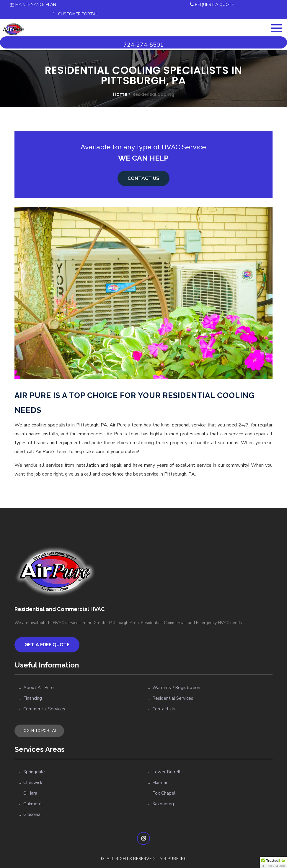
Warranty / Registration (176, 688)
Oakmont (33, 804)
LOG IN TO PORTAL (39, 731)
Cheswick (33, 783)
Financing (33, 698)
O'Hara (30, 793)
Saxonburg (163, 804)
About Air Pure (39, 688)
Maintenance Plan (36, 5)
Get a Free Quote (47, 645)
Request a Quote (214, 5)
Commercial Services (44, 709)
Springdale (34, 772)
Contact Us (164, 709)
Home (120, 94)
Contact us (143, 178)
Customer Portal (78, 14)
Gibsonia (32, 814)
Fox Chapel (164, 793)
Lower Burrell (166, 772)
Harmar (160, 783)
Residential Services (173, 698)
